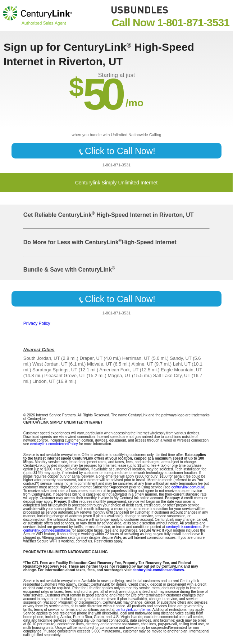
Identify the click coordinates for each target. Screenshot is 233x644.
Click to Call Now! (116, 151)
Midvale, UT (99, 364)
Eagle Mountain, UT (181, 370)
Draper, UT (91, 358)
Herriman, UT (136, 358)
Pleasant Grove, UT (65, 375)
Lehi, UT (182, 364)
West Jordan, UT (50, 364)
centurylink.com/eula (188, 487)
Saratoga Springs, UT (55, 370)
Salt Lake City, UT (172, 375)
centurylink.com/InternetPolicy (54, 444)
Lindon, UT (44, 381)
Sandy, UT (181, 358)
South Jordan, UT (42, 358)
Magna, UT (119, 375)
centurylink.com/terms (184, 527)
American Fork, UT (119, 370)
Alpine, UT (142, 364)
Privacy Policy (37, 323)
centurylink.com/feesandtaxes (47, 530)
